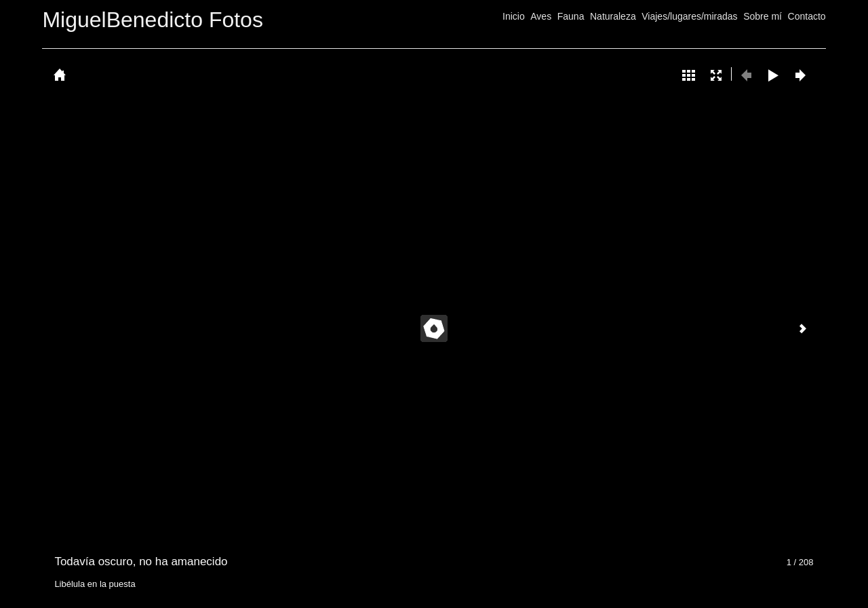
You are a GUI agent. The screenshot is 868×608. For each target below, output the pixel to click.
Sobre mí (763, 16)
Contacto (807, 16)
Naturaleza (613, 16)
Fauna (571, 16)
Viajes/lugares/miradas (689, 16)
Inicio (514, 16)
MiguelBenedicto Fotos (153, 20)
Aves (541, 16)
